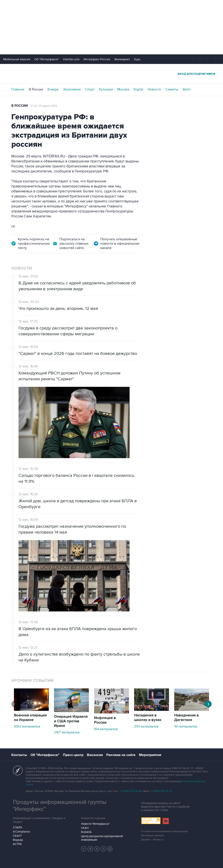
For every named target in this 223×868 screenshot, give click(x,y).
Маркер (18, 840)
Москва (123, 89)
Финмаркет (122, 59)
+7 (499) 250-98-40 (131, 791)
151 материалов (186, 726)
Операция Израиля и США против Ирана (71, 721)
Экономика (72, 89)
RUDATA (86, 832)
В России (36, 89)
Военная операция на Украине (30, 718)
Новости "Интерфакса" (95, 824)
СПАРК (18, 828)
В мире (53, 89)
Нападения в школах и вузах (148, 718)
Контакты (19, 755)
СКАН (85, 828)
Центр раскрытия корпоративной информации (102, 838)
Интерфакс (111, 74)
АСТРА (17, 844)
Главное (18, 89)
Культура (106, 89)
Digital (138, 89)
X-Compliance (21, 832)
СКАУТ (17, 836)
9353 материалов (27, 726)
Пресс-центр (73, 755)
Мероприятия (150, 755)
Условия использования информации (164, 831)
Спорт (90, 89)
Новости (154, 89)
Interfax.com (71, 59)
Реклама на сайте (121, 755)
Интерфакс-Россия (97, 59)
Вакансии (95, 755)
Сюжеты (172, 89)
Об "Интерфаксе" (47, 59)
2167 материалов (67, 732)
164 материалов (106, 729)
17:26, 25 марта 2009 (44, 106)
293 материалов (146, 726)
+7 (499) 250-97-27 (161, 791)
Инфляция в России (105, 720)
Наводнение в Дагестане (187, 718)
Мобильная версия (17, 59)
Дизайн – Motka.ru (152, 840)
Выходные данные (153, 835)
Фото (187, 89)
